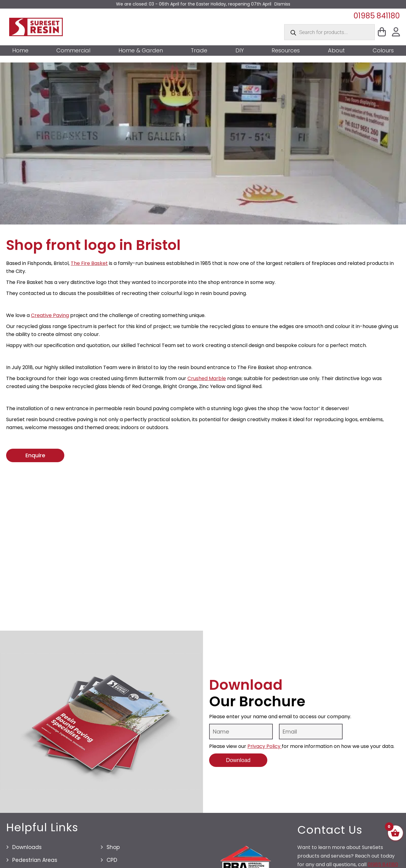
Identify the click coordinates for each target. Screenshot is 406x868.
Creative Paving (50, 315)
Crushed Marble (207, 378)
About (336, 51)
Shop (113, 847)
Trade (199, 51)
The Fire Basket (89, 263)
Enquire (35, 455)
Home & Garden (141, 51)
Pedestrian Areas (35, 860)
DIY (240, 51)
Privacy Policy (265, 746)
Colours (383, 51)
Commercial (73, 51)
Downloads (27, 847)
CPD (112, 860)
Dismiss (282, 4)
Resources (286, 51)
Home (20, 51)
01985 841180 (377, 16)
